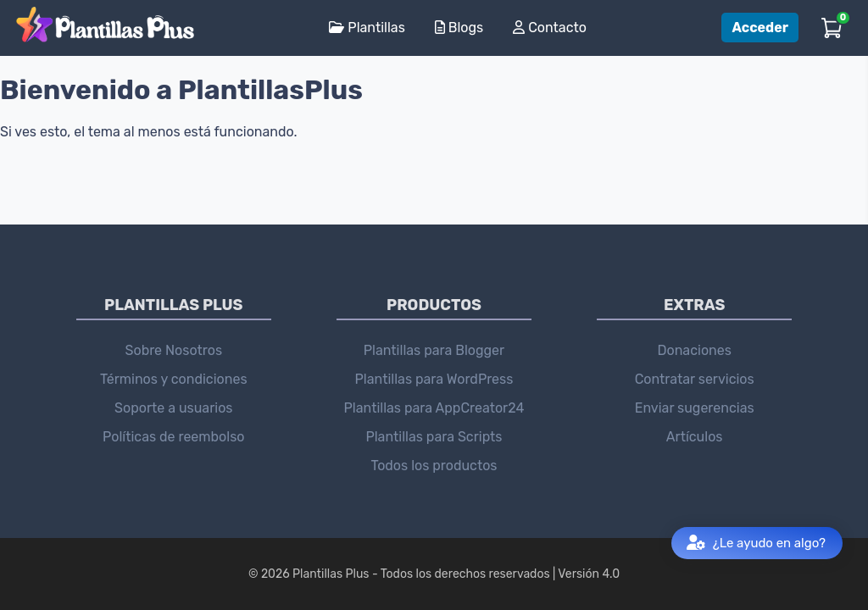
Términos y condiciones (174, 379)
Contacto (550, 28)
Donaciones (694, 350)
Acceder (760, 28)
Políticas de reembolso (173, 437)
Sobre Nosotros (174, 350)
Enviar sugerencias (695, 408)
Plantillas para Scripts (434, 437)
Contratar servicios (695, 379)
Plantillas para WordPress (434, 379)
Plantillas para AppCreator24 (434, 408)
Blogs (459, 28)
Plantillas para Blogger (434, 350)
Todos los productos (434, 466)
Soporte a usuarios (173, 408)
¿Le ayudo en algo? (756, 543)
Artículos (695, 437)
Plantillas (367, 28)
